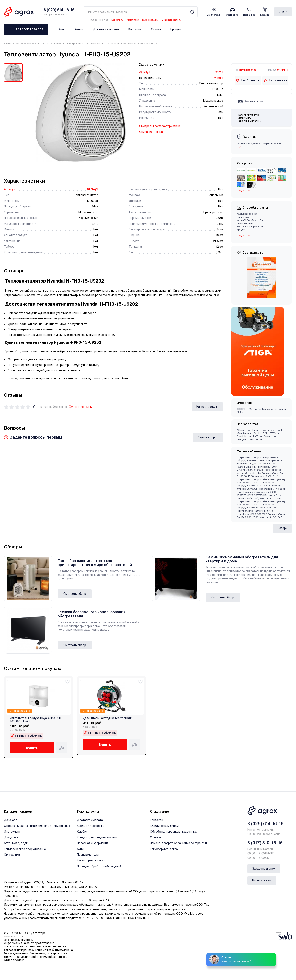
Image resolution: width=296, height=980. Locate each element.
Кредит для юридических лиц (97, 837)
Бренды (176, 29)
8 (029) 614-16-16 (265, 824)
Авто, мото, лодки (17, 843)
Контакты (135, 29)
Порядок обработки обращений (99, 866)
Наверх (282, 528)
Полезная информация (93, 843)
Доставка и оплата (106, 29)
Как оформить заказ (91, 860)
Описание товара (151, 132)
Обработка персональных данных (173, 832)
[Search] (192, 12)
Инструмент (12, 832)
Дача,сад (11, 820)
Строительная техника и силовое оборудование (37, 826)
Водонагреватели (172, 20)
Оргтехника (12, 855)
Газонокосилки (150, 20)
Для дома (11, 837)
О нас (61, 29)
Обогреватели (76, 44)
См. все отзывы (81, 407)
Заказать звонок (264, 869)
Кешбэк (82, 832)
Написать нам (262, 880)
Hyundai (95, 44)
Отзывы (155, 837)
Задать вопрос (208, 437)
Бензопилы (117, 20)
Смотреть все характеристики (160, 126)
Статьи (156, 29)
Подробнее (244, 191)
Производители (88, 855)
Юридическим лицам (164, 826)
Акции (79, 29)
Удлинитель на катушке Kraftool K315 (108, 718)
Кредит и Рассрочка (91, 826)
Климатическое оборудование (23, 44)
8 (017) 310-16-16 (265, 843)
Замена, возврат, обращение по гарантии (178, 843)
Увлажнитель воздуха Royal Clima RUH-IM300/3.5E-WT (36, 720)
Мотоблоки (133, 20)
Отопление (54, 44)
